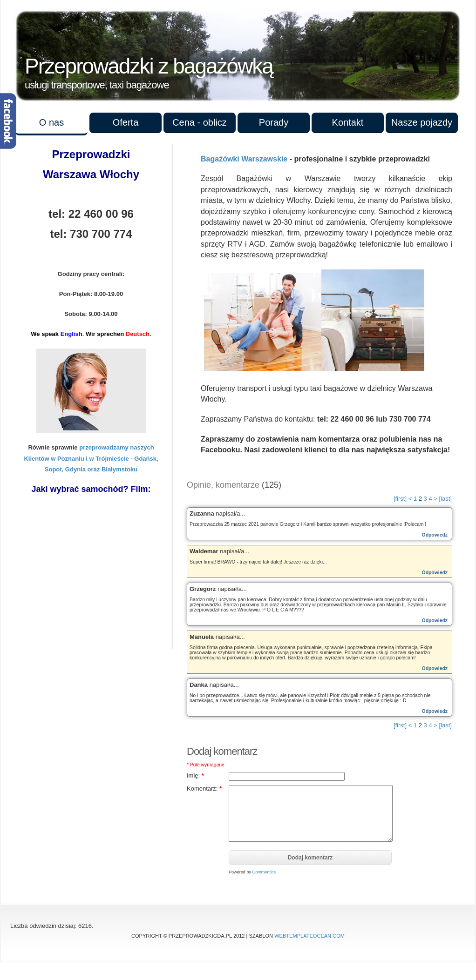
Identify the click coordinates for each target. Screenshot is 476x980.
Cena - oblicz (200, 122)
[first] (400, 499)
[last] (445, 499)
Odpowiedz (435, 535)
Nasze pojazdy (422, 122)
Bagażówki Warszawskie (244, 159)
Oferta (126, 122)
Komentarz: (204, 789)
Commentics (264, 872)
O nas (51, 122)
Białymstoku (119, 469)
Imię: (195, 775)
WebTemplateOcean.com (309, 936)
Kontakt (348, 122)
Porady (274, 122)
